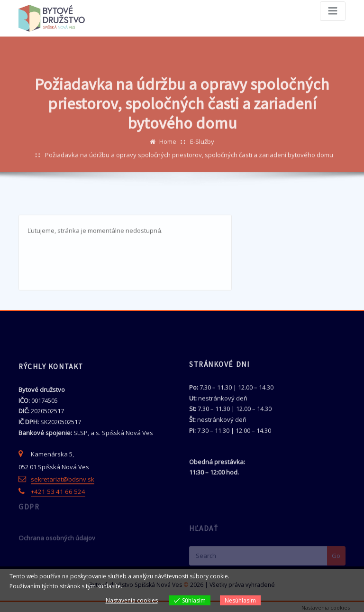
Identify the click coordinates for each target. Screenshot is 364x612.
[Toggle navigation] (333, 11)
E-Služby (202, 162)
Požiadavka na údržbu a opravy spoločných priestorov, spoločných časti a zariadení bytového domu (189, 176)
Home (168, 162)
